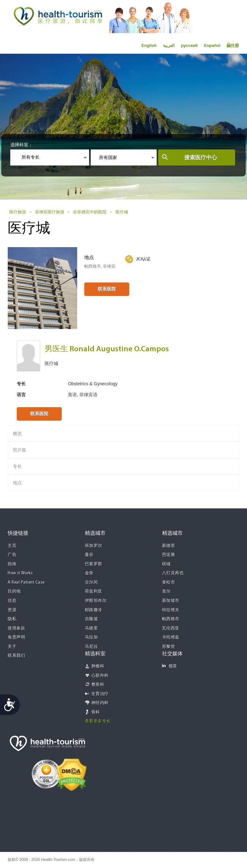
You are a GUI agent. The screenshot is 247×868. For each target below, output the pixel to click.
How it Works (20, 573)
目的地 (14, 591)
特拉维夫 (171, 610)
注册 (233, 45)
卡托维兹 (171, 637)
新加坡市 (171, 601)
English (149, 45)
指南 (12, 564)
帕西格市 (171, 619)
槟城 (166, 564)
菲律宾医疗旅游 (50, 212)
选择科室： (22, 145)
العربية (169, 45)
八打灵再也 (173, 573)
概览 (17, 434)
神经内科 (100, 703)
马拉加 (91, 637)
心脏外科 (100, 676)
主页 (12, 546)
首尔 (166, 591)
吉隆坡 (91, 619)
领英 (170, 666)
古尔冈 (91, 582)
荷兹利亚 (94, 591)
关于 (12, 647)
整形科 (98, 685)
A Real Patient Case (26, 582)
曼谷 (89, 555)
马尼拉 (91, 647)
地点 (17, 483)
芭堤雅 (169, 555)
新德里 (169, 546)
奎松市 (169, 582)
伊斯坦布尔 (96, 601)
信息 (12, 601)
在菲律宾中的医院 (90, 212)
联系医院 (107, 289)
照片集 (20, 450)
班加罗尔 (94, 546)
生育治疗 (100, 694)
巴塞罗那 (94, 564)
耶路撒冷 (94, 610)
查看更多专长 (98, 721)
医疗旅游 (18, 212)
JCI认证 (143, 259)
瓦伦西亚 (171, 628)
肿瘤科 (98, 666)
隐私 (12, 619)
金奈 (89, 573)
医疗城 (122, 212)
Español (212, 45)
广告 (12, 555)
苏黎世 (169, 647)
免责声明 (16, 637)
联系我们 (16, 656)
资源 (12, 610)
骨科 (96, 712)
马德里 (91, 628)
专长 (17, 466)
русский (189, 45)
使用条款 (16, 628)
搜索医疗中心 (201, 158)
